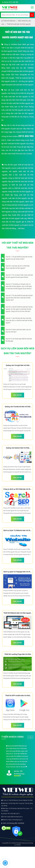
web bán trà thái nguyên (18, 198)
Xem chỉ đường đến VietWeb (13, 823)
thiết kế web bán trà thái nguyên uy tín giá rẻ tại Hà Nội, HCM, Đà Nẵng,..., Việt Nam (17, 225)
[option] (17, 760)
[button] (17, 258)
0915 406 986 (26, 136)
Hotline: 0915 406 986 (10, 2)
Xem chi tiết (17, 395)
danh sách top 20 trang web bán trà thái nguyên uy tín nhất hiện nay (17, 205)
